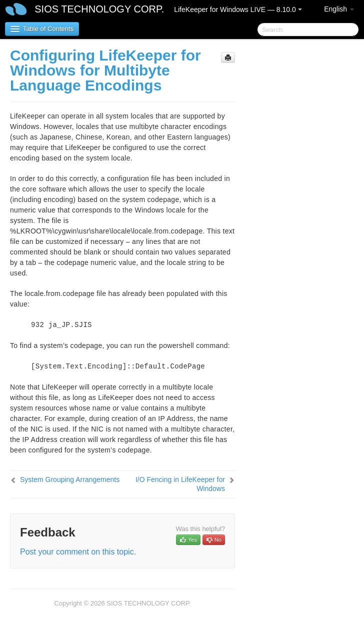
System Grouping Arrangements (70, 479)
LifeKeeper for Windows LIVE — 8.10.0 (238, 9)
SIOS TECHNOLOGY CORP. (99, 9)
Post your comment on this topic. (78, 552)
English (339, 9)
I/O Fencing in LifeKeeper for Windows (180, 484)
